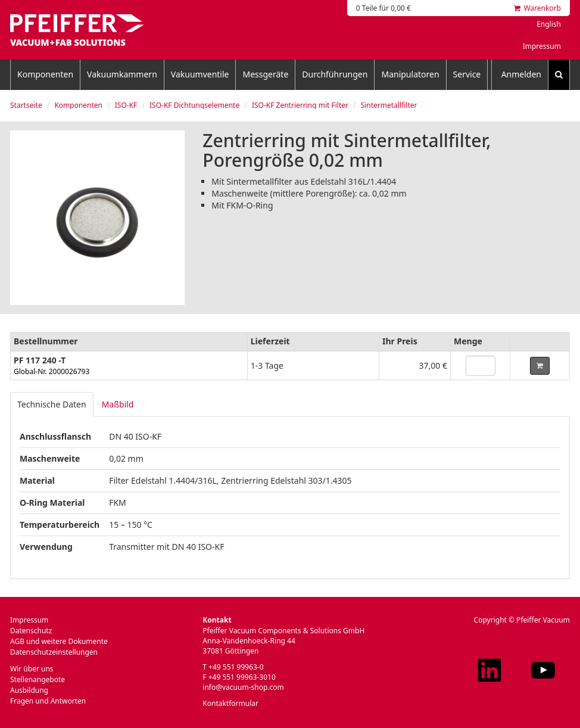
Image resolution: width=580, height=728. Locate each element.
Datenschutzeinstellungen (54, 652)
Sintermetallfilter (389, 105)
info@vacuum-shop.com (243, 687)
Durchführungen (335, 74)
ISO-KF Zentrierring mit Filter (300, 105)
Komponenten (45, 74)
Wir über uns (32, 669)
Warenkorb (537, 8)
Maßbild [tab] (118, 404)
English (549, 24)
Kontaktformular (230, 703)
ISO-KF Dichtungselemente (194, 105)
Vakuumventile (200, 74)
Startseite (26, 105)
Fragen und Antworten (48, 701)
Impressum (542, 46)
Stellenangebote (38, 679)
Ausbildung (29, 690)
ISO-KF (126, 105)
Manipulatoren (410, 74)
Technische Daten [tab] (52, 404)
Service (467, 74)
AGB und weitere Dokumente (59, 641)
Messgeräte (265, 74)
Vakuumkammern (122, 74)
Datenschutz (31, 631)
